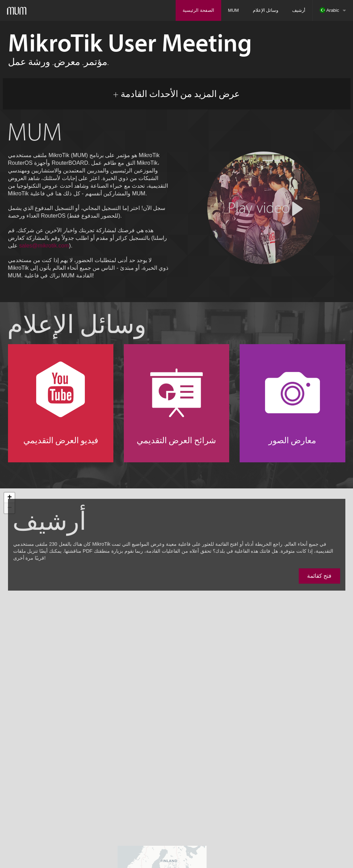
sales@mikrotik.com (44, 246)
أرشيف (299, 10)
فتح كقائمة (319, 576)
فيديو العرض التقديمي (61, 440)
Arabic (329, 10)
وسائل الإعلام (266, 10)
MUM (234, 10)
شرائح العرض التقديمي (176, 440)
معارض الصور (292, 440)
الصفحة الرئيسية (198, 10)
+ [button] (10, 498)
